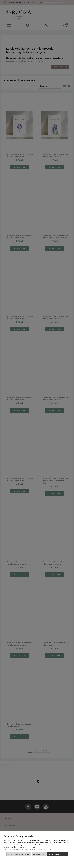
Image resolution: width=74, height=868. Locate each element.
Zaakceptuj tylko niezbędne (19, 854)
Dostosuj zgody (39, 854)
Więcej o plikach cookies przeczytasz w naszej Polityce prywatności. (28, 849)
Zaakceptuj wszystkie (57, 854)
